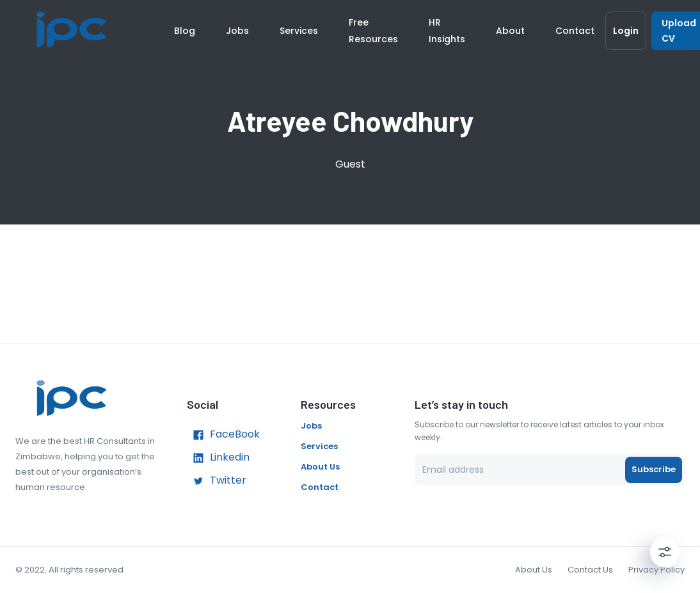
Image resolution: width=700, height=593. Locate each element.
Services (299, 31)
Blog (185, 31)
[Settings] (665, 552)
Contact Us (590, 570)
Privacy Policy (656, 570)
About (510, 31)
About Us (320, 467)
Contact (575, 31)
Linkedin (218, 458)
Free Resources (373, 31)
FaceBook (223, 435)
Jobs (237, 31)
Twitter (217, 481)
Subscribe (654, 470)
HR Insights (447, 31)
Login (626, 31)
